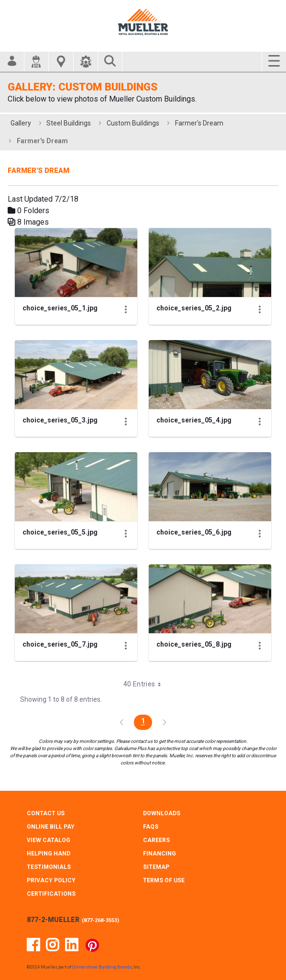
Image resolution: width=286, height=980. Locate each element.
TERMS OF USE (164, 880)
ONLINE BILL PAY (51, 827)
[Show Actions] (126, 309)
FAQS (151, 827)
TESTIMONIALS (49, 867)
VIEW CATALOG (49, 840)
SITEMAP (156, 867)
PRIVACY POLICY (51, 880)
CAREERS (156, 840)
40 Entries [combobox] (146, 684)
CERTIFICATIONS (51, 894)
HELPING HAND (49, 854)
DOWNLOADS (162, 813)
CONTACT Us (46, 813)
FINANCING (159, 854)
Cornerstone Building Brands (102, 967)
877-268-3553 (100, 920)
